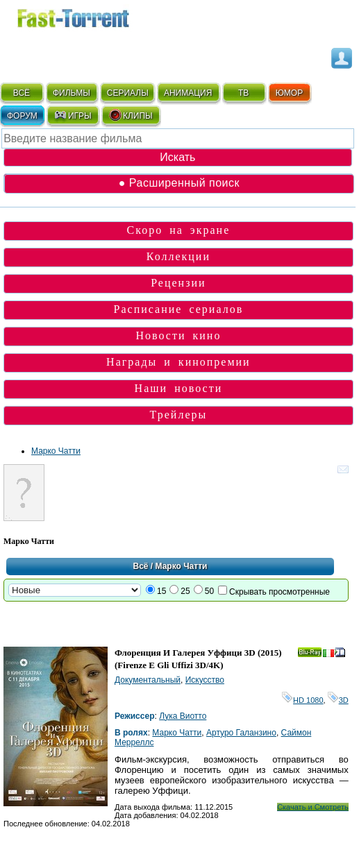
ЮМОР (289, 93)
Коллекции (178, 256)
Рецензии (178, 283)
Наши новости (179, 388)
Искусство (205, 680)
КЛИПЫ (131, 115)
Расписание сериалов (179, 309)
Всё (140, 566)
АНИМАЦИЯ (188, 93)
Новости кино (178, 335)
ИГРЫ (73, 115)
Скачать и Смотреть (313, 807)
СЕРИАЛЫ (128, 93)
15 (161, 591)
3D (338, 700)
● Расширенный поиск (179, 183)
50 (209, 591)
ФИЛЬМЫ (72, 93)
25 (185, 591)
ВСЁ (22, 93)
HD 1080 (302, 700)
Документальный (148, 680)
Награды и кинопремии (178, 362)
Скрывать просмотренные (279, 592)
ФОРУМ (22, 116)
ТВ (243, 93)
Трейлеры (179, 415)
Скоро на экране (179, 230)
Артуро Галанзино (241, 733)
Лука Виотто (183, 716)
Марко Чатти (56, 451)
